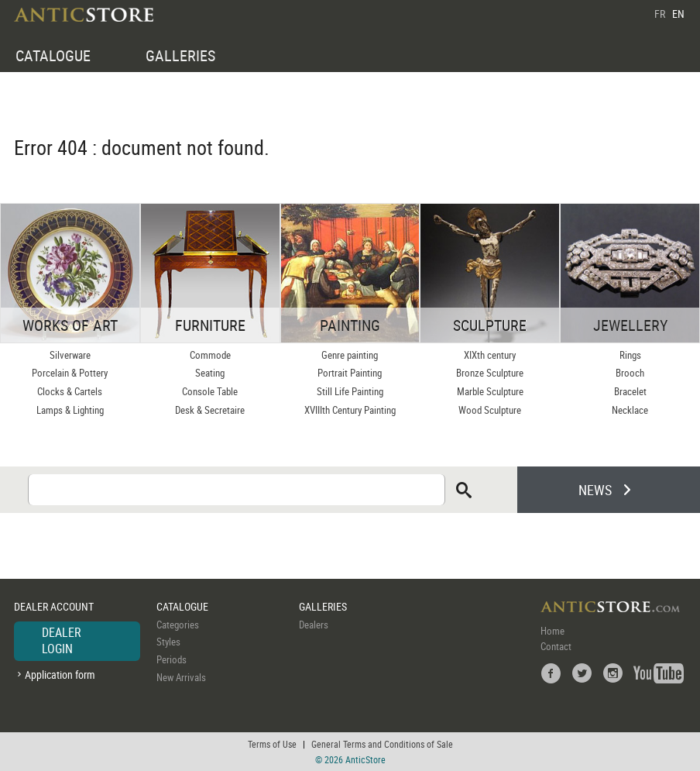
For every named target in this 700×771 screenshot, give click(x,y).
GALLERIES (180, 55)
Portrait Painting (350, 373)
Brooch (630, 373)
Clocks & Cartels (70, 391)
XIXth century (490, 355)
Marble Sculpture (490, 391)
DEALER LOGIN (62, 641)
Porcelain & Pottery (70, 373)
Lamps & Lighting (70, 410)
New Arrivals (181, 677)
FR (660, 14)
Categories (178, 625)
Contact (556, 646)
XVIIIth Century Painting (350, 410)
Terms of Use (272, 744)
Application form (60, 675)
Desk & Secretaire (210, 410)
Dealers (314, 625)
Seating (210, 373)
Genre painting (350, 355)
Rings (630, 355)
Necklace (630, 410)
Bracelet (630, 391)
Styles (168, 642)
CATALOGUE (53, 55)
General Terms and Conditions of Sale (382, 744)
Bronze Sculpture (490, 373)
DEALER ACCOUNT (54, 606)
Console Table (210, 391)
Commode (210, 355)
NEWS (595, 490)
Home (552, 631)
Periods (172, 659)
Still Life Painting (350, 391)
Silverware (70, 355)
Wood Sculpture (490, 410)
